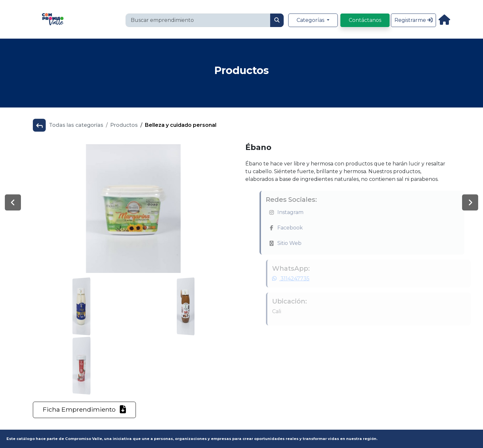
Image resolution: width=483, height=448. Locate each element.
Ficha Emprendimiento (84, 410)
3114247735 (298, 279)
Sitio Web (298, 243)
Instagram (299, 212)
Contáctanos (365, 20)
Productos (124, 125)
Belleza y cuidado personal (181, 125)
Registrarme (413, 20)
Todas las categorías (76, 125)
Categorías (311, 20)
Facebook (299, 228)
